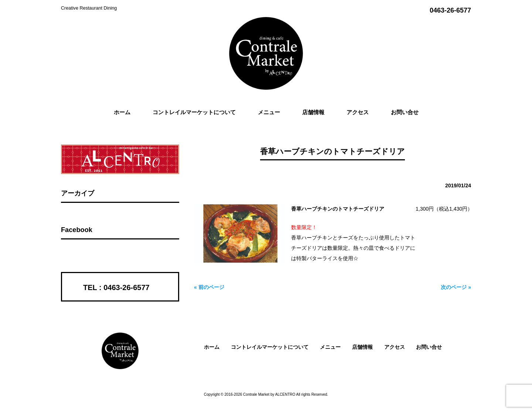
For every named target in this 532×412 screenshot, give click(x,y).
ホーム (212, 347)
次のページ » (456, 287)
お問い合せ (429, 347)
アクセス (395, 347)
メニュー (330, 347)
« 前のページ (209, 287)
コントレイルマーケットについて (270, 347)
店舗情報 (362, 347)
